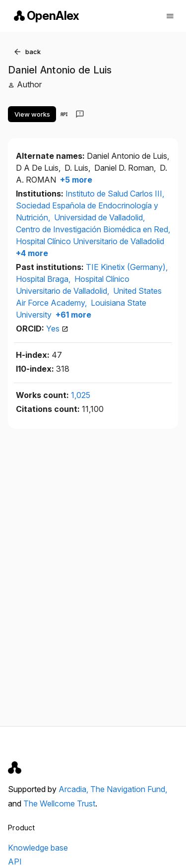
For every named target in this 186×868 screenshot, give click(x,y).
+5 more (75, 180)
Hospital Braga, (44, 279)
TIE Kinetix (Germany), (127, 267)
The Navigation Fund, (129, 789)
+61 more (72, 315)
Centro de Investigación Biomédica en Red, (93, 229)
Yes (57, 329)
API (15, 862)
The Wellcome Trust (59, 803)
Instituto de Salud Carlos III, (115, 194)
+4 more (32, 253)
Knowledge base (38, 848)
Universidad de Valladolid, (99, 217)
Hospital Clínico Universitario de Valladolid (90, 241)
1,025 (81, 395)
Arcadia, (74, 789)
